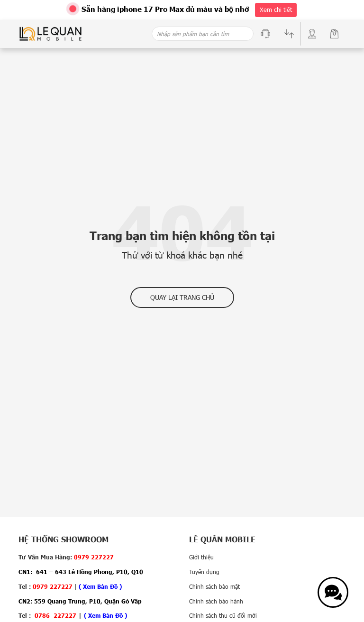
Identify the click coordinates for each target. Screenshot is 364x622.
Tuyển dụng (204, 572)
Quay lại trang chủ (182, 297)
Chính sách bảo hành (216, 601)
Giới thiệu (201, 557)
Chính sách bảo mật (214, 586)
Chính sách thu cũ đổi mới (223, 615)
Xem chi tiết (276, 9)
